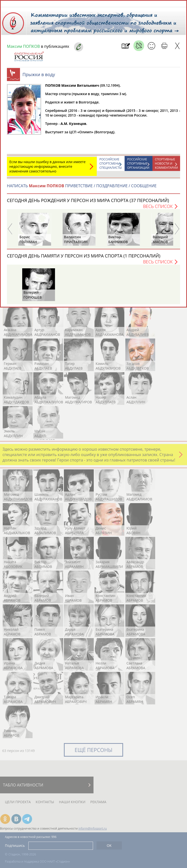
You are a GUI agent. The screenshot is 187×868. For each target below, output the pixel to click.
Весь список (158, 209)
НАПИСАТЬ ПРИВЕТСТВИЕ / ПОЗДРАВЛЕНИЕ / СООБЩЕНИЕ (82, 188)
